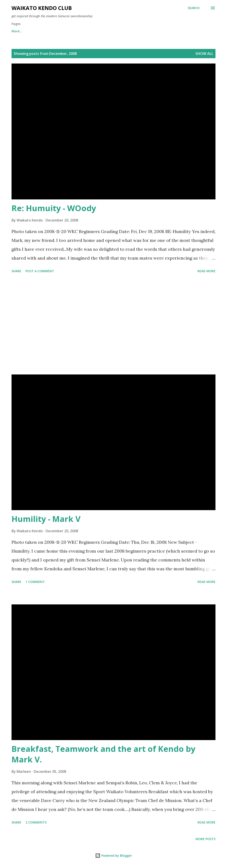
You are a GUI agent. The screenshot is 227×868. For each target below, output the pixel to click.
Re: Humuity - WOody (54, 208)
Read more (206, 271)
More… (190, 31)
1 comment (35, 582)
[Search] (194, 8)
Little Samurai (101, 31)
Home (16, 31)
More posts (205, 839)
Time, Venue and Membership (149, 31)
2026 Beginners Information (55, 31)
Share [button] (16, 271)
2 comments (36, 822)
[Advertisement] (113, 325)
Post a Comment (40, 271)
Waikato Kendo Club (42, 8)
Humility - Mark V (46, 519)
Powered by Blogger (113, 855)
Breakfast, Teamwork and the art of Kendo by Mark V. (103, 754)
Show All (204, 54)
